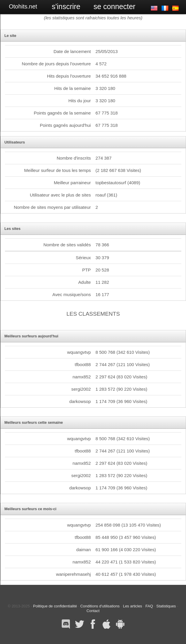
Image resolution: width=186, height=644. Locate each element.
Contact (93, 611)
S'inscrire (66, 6)
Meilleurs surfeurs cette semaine (34, 422)
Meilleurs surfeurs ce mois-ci (30, 509)
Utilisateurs (15, 142)
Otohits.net (23, 6)
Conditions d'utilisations (100, 606)
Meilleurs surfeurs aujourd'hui (31, 336)
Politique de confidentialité (55, 606)
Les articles (133, 606)
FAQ (149, 606)
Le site (10, 36)
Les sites (12, 229)
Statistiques (166, 606)
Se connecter (114, 6)
